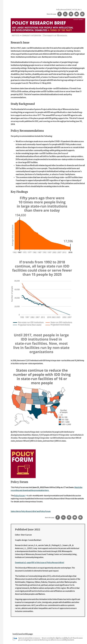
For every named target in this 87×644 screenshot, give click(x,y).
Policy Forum (20, 496)
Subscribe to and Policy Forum (31, 511)
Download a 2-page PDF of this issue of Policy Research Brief (40, 563)
